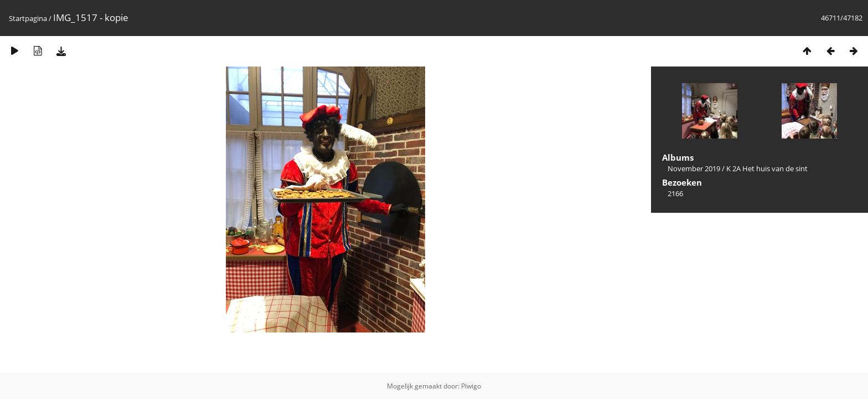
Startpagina (28, 18)
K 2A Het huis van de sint (767, 168)
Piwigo (471, 386)
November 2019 (694, 168)
